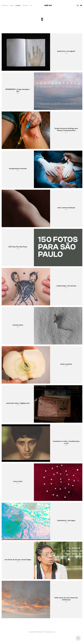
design (12, 5)
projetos (18, 5)
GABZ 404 (48, 5)
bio (31, 5)
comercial (5, 5)
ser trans (25, 5)
